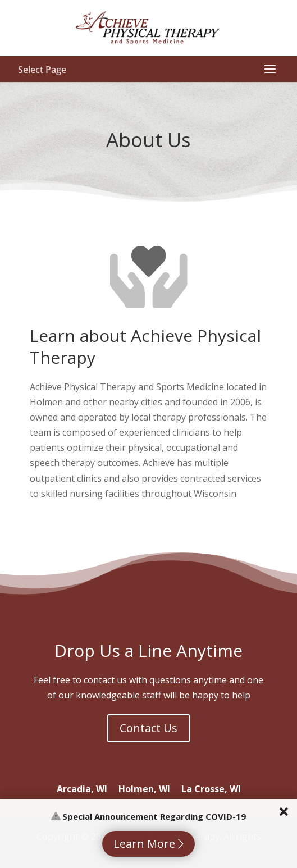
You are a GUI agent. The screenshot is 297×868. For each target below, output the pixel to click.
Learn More (148, 844)
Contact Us (148, 728)
